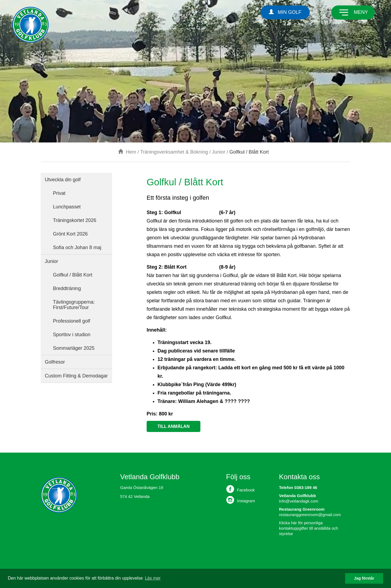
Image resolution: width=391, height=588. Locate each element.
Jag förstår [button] (364, 578)
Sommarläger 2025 (74, 348)
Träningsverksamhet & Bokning (174, 152)
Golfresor (55, 362)
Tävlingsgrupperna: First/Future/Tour (74, 305)
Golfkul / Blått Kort (73, 275)
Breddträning (67, 288)
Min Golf (285, 12)
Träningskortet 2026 (75, 220)
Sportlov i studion (72, 335)
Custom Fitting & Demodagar (76, 376)
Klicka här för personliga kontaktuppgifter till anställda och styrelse (309, 528)
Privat (59, 193)
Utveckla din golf (63, 180)
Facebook (241, 489)
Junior (219, 152)
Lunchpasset (67, 207)
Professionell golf (72, 321)
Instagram (241, 500)
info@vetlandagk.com (299, 501)
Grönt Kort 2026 (70, 234)
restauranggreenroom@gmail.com (310, 515)
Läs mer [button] (153, 578)
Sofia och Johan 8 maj (77, 247)
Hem (127, 152)
